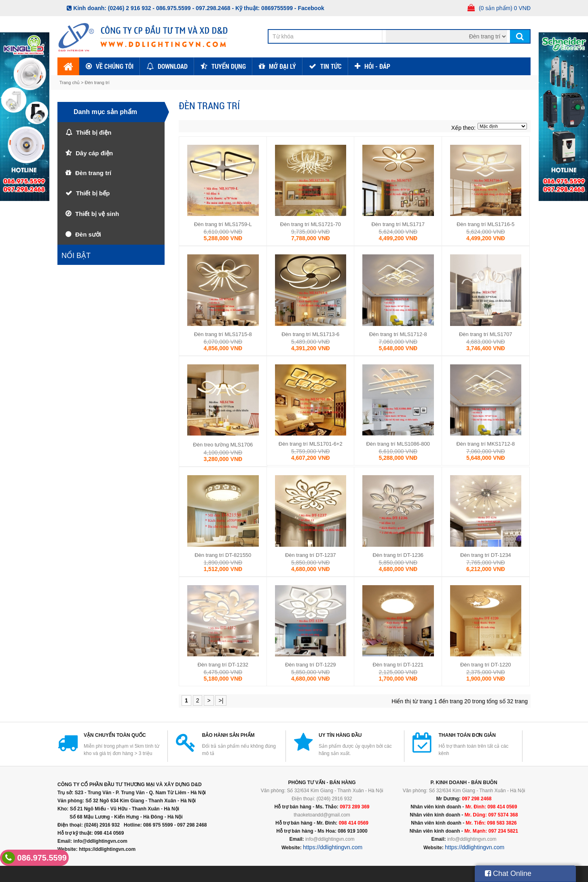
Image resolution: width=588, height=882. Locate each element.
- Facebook (309, 8)
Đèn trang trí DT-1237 (311, 555)
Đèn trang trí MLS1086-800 (398, 444)
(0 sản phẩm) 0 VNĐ (505, 8)
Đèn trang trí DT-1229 (311, 665)
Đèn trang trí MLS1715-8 (223, 334)
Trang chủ (70, 82)
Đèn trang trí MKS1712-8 (485, 444)
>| (221, 700)
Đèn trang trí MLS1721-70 (311, 224)
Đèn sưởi (88, 234)
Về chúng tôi (115, 66)
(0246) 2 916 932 (130, 8)
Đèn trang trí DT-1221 (398, 665)
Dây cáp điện (94, 153)
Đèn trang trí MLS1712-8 (398, 334)
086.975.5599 (34, 858)
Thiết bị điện (94, 132)
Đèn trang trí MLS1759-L (223, 224)
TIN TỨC (331, 66)
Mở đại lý (282, 66)
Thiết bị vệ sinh (97, 214)
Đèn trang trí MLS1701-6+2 (311, 444)
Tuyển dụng (229, 66)
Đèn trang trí (97, 82)
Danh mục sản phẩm (105, 112)
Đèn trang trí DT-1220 (486, 665)
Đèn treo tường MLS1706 (223, 445)
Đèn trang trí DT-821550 (223, 555)
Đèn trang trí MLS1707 (486, 334)
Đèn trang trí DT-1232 (223, 665)
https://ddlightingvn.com (333, 847)
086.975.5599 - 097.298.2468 (193, 8)
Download (173, 66)
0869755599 (277, 8)
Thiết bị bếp (93, 193)
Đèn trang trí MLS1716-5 (485, 224)
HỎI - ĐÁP (377, 66)
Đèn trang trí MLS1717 (398, 224)
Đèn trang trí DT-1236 (398, 555)
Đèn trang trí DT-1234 (486, 555)
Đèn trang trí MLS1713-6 (310, 334)
